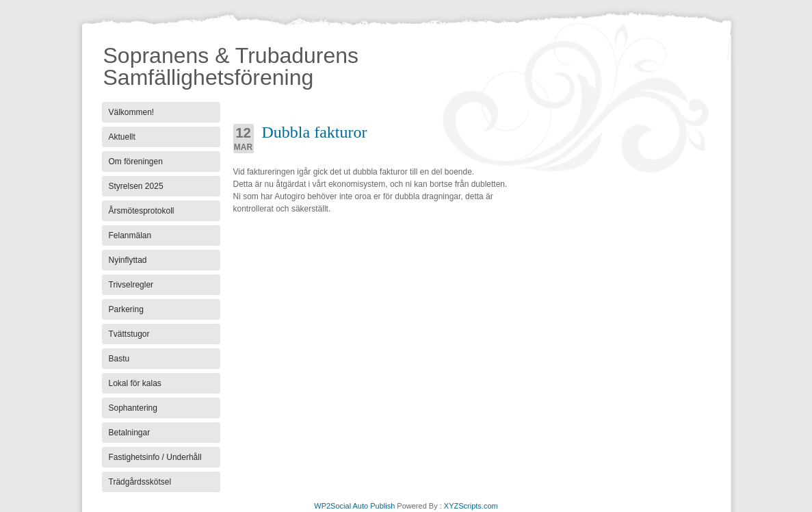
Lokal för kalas (135, 383)
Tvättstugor (129, 334)
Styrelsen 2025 (136, 186)
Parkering (126, 309)
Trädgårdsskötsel (140, 482)
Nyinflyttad (128, 260)
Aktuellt (122, 137)
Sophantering (133, 408)
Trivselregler (131, 285)
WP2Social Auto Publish (354, 506)
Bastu (119, 359)
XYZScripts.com (471, 506)
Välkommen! (132, 112)
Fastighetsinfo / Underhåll (155, 457)
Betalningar (130, 433)
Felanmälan (130, 235)
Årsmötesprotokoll (142, 211)
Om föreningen (136, 162)
